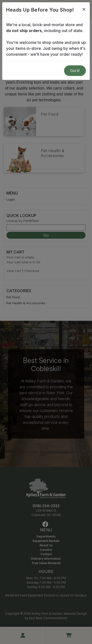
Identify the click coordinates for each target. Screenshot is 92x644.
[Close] (84, 9)
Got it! (75, 71)
